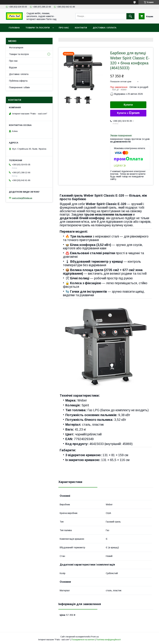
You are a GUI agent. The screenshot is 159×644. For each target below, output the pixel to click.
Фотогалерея (16, 48)
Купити (128, 105)
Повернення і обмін (19, 87)
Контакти (81, 28)
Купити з (128, 113)
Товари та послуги (38, 28)
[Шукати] (130, 16)
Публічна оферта (18, 81)
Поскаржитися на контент (83, 640)
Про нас (64, 28)
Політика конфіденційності (108, 640)
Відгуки (13, 67)
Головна (14, 28)
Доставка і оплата (105, 28)
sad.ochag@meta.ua (22, 198)
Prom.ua (95, 637)
